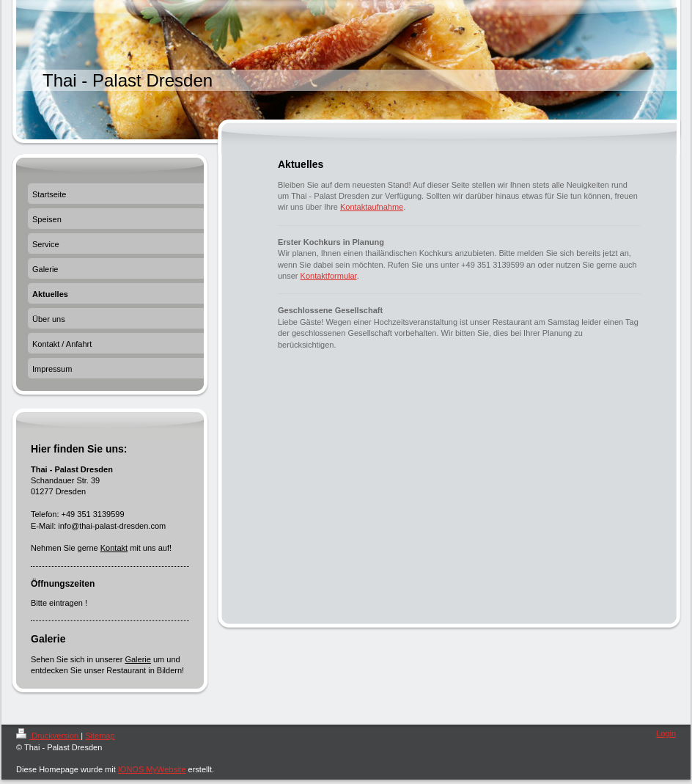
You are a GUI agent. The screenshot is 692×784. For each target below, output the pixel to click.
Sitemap (100, 736)
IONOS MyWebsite (152, 769)
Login (666, 733)
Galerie (137, 659)
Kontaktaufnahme (372, 207)
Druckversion (48, 736)
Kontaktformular (329, 276)
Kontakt (114, 548)
